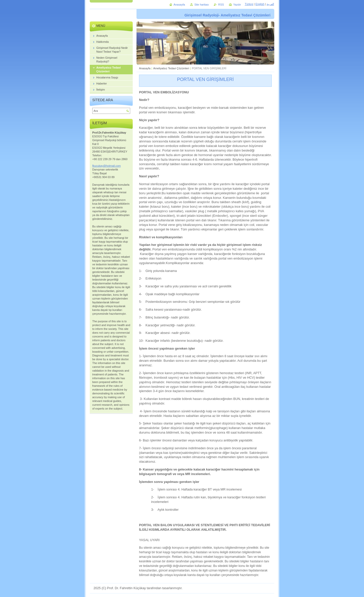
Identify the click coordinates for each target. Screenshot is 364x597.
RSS (221, 5)
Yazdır (237, 5)
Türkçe (249, 4)
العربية (270, 4)
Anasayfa (145, 68)
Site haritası (202, 5)
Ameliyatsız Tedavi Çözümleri (171, 68)
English (260, 4)
